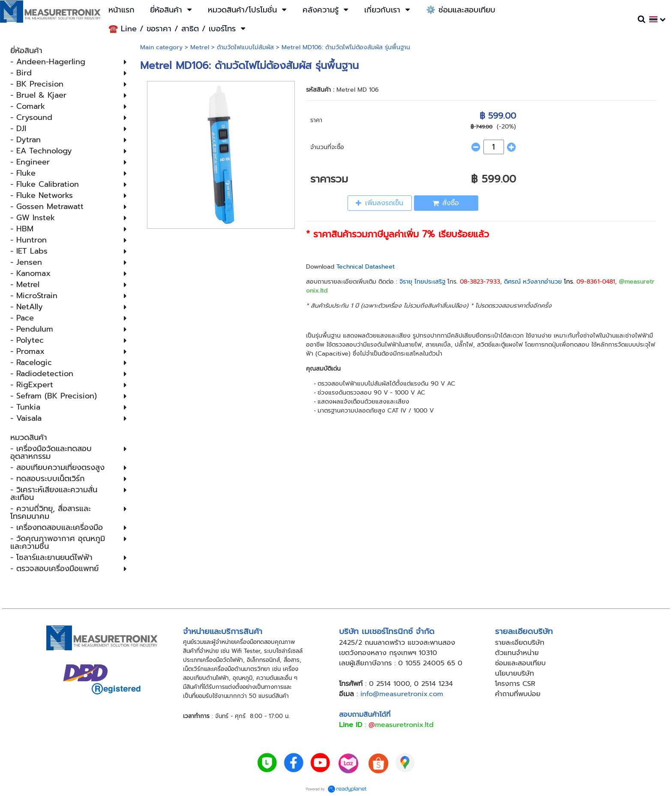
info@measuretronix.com (402, 694)
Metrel (200, 47)
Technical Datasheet (366, 267)
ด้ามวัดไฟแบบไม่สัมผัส (245, 47)
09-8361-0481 (596, 282)
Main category (161, 47)
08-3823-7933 (480, 282)
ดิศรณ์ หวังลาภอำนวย (533, 282)
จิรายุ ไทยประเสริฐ (422, 282)
